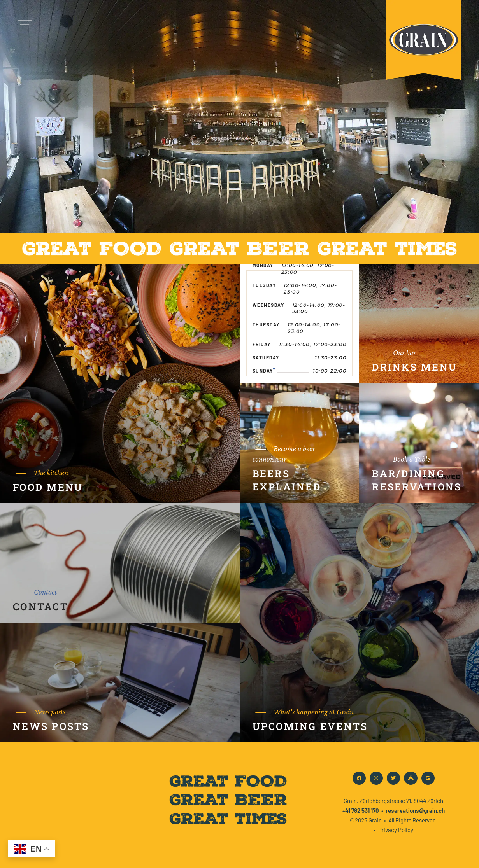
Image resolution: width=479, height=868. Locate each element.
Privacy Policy (396, 830)
